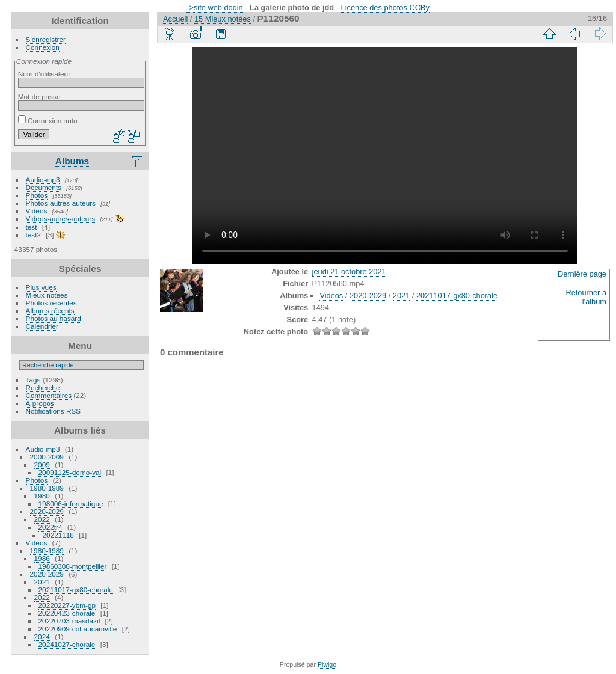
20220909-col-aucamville (78, 629)
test (32, 227)
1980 (42, 496)
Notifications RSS (54, 411)
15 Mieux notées (223, 19)
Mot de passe (39, 97)
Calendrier (42, 326)
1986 (42, 558)
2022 (42, 519)
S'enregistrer (46, 39)
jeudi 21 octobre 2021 (349, 271)
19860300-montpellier (73, 566)
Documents (44, 187)
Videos (37, 211)
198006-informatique (71, 504)
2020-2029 (47, 511)
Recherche (43, 388)
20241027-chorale (67, 644)
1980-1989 (47, 488)
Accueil (175, 19)
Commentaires (49, 395)
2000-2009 (47, 457)
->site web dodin (215, 8)
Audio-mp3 (43, 179)
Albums (72, 161)
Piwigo (327, 664)
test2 (34, 235)
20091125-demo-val (70, 472)
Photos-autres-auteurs (61, 203)
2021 (42, 582)
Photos (37, 195)
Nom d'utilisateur (44, 74)
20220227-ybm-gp (67, 605)
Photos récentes (51, 303)
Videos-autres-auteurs (61, 219)
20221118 (58, 535)
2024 (42, 636)
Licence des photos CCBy (385, 8)
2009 (42, 464)
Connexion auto (48, 121)
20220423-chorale (67, 613)
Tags (33, 380)
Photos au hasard (54, 318)
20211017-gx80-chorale (76, 590)
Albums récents (50, 311)
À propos (40, 403)
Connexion (43, 47)
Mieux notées (47, 295)
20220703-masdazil (69, 621)
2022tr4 (51, 527)
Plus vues (41, 287)
